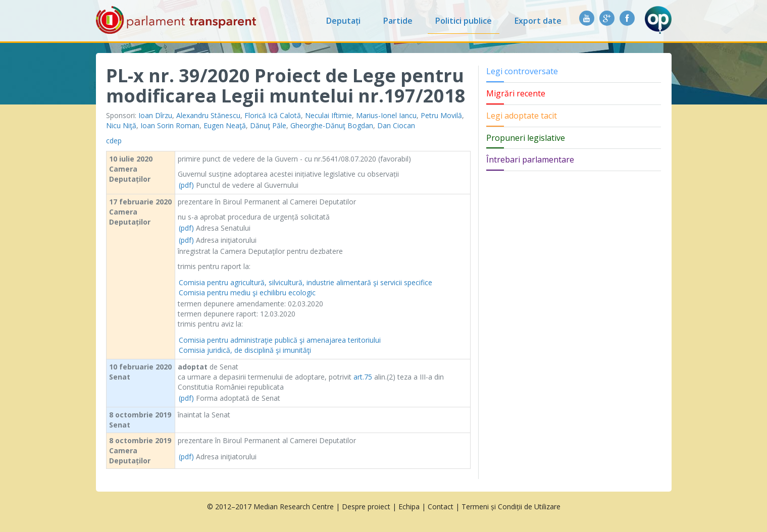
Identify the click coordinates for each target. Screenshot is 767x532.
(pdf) (186, 185)
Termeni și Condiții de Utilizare (511, 507)
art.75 (363, 377)
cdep (114, 141)
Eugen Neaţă (225, 125)
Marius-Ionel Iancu (386, 115)
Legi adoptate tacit (522, 116)
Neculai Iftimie (328, 115)
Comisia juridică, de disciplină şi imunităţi (245, 350)
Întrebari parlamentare (530, 159)
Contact (441, 507)
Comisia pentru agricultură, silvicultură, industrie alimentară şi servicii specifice (305, 282)
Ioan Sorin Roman (170, 125)
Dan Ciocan (396, 125)
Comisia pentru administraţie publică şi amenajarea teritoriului (280, 340)
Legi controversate (522, 71)
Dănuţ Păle (268, 125)
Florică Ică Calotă (273, 115)
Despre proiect (366, 507)
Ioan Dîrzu (155, 115)
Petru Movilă (441, 115)
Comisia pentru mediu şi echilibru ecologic (247, 292)
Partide (398, 21)
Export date (538, 21)
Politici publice (464, 21)
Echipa (409, 507)
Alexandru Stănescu (208, 115)
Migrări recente (516, 93)
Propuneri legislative (526, 138)
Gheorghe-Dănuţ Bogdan (332, 125)
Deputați (343, 21)
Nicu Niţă (121, 125)
